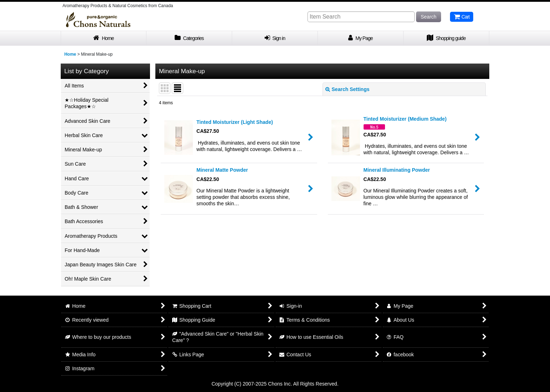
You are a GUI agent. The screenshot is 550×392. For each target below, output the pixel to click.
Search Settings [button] (347, 89)
